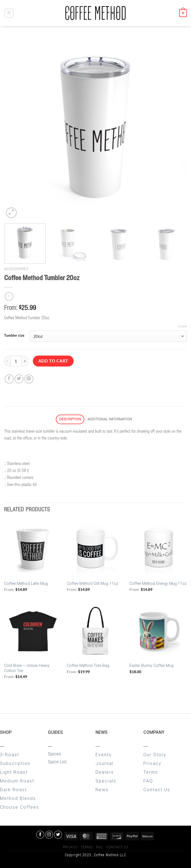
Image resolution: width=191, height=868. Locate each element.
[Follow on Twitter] (58, 835)
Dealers (105, 772)
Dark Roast (13, 790)
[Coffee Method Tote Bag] (95, 631)
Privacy (152, 763)
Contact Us (157, 790)
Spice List (57, 762)
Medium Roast (17, 781)
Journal (105, 763)
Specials (106, 781)
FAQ (148, 781)
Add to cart (53, 361)
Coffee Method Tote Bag (88, 666)
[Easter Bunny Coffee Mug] (158, 631)
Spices (54, 754)
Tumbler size (14, 336)
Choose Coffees (20, 807)
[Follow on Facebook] (40, 835)
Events (104, 755)
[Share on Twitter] (19, 379)
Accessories (16, 269)
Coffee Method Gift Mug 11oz (92, 584)
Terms (151, 772)
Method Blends (18, 798)
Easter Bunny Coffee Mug (151, 666)
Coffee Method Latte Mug (26, 584)
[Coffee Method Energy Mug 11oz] (158, 549)
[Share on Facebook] (9, 379)
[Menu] (9, 13)
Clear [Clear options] (182, 326)
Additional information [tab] (110, 419)
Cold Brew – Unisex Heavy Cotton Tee (27, 668)
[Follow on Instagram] (49, 835)
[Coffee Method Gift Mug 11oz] (95, 549)
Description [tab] (70, 419)
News (102, 790)
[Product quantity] (16, 361)
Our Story (155, 755)
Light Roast (14, 772)
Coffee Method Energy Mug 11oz (158, 584)
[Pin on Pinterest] (29, 379)
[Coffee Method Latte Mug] (33, 549)
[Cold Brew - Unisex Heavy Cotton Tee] (33, 631)
